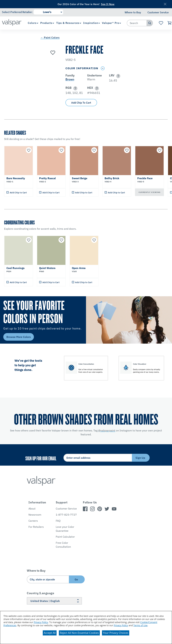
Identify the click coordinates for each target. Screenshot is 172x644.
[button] (118, 76)
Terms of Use (140, 625)
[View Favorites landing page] (161, 23)
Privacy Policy (41, 622)
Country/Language (40, 593)
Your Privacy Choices (116, 633)
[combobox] (137, 23)
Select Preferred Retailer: (17, 12)
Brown (70, 79)
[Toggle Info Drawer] (103, 68)
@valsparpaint (107, 430)
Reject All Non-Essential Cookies (79, 633)
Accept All (50, 633)
